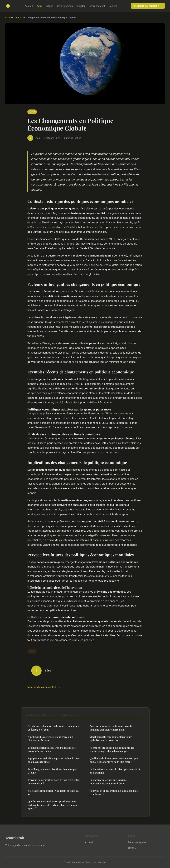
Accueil (29, 6)
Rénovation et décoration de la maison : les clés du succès (114, 792)
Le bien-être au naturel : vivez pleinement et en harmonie (115, 771)
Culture (49, 6)
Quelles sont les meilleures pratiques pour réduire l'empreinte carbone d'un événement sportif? (53, 805)
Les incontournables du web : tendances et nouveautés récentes (52, 749)
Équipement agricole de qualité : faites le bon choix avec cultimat (53, 760)
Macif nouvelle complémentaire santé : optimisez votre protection (111, 739)
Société (113, 6)
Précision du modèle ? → (148, 6)
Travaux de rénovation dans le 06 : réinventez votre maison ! (54, 782)
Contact (132, 848)
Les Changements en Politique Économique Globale (52, 771)
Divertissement (65, 6)
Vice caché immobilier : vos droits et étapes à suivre (53, 792)
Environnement (97, 6)
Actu (39, 6)
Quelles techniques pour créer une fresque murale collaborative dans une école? (114, 760)
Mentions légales (137, 842)
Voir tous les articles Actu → (44, 687)
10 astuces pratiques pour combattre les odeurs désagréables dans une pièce (112, 749)
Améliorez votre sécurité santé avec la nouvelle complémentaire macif (111, 728)
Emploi (81, 6)
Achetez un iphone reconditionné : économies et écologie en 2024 (53, 728)
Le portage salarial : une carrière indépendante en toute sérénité (108, 782)
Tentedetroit (15, 838)
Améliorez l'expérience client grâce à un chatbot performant (50, 739)
